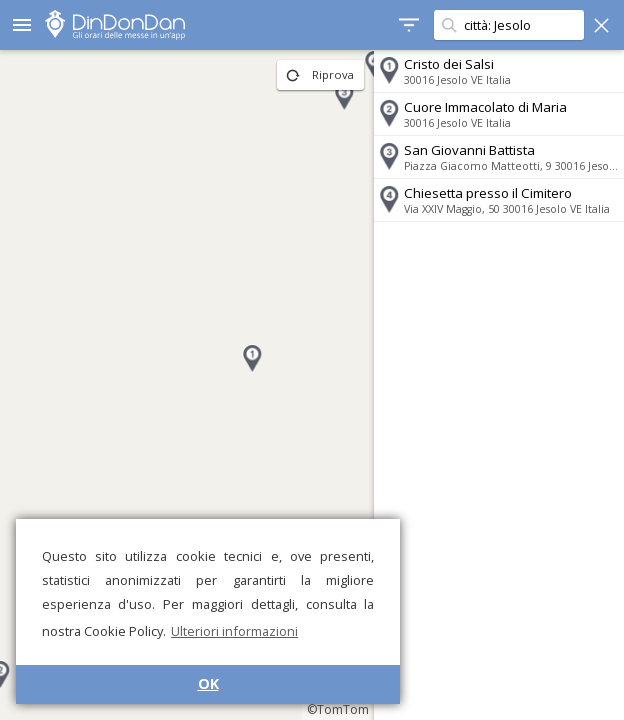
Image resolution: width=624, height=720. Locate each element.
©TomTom (338, 709)
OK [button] (208, 683)
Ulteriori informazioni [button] (234, 631)
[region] (187, 385)
